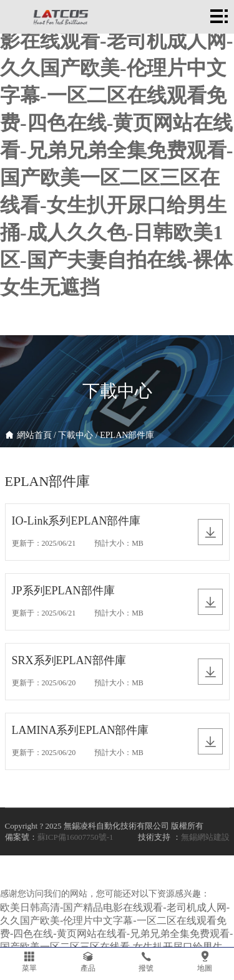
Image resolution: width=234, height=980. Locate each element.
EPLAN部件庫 (127, 435)
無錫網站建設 (205, 837)
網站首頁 (34, 435)
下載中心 (76, 435)
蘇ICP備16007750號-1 (76, 837)
